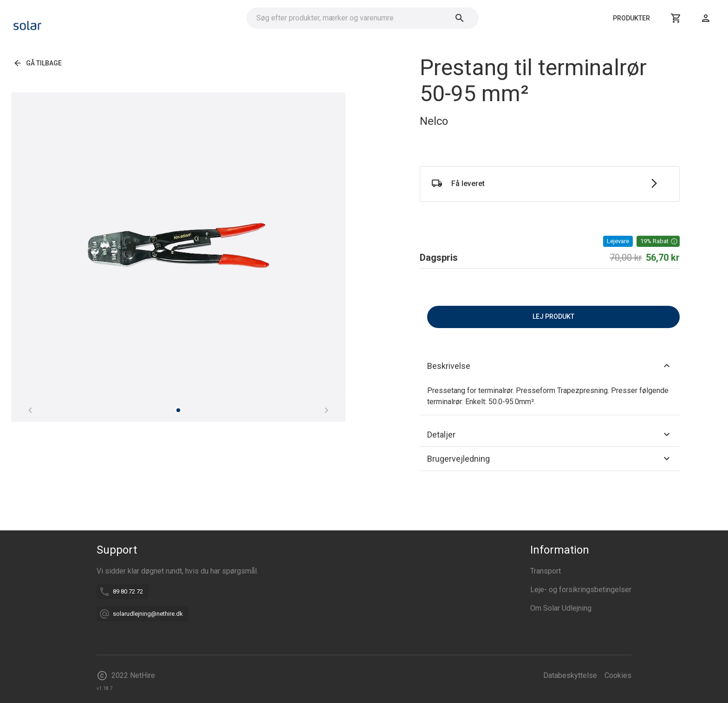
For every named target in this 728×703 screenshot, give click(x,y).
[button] (658, 241)
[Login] (706, 18)
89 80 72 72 (128, 591)
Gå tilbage (38, 63)
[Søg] (460, 18)
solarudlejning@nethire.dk (148, 614)
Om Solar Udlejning (561, 608)
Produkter (631, 18)
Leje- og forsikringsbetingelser (581, 590)
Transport (546, 571)
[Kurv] (676, 18)
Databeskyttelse (570, 675)
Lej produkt (553, 317)
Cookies (618, 675)
